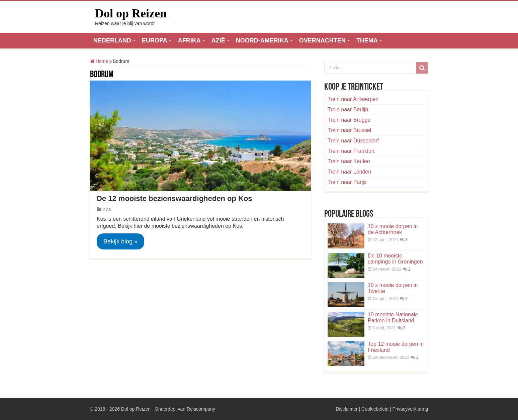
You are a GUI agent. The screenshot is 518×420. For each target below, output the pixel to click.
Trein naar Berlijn (348, 110)
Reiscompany (201, 409)
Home (99, 61)
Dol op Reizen (131, 13)
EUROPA (155, 40)
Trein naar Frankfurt (351, 151)
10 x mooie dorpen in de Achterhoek (393, 229)
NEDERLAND (112, 40)
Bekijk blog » (120, 241)
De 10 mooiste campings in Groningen (395, 259)
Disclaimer (347, 409)
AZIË (218, 40)
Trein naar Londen (349, 172)
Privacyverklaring (410, 409)
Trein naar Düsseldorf (353, 141)
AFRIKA (189, 40)
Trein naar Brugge (349, 120)
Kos (107, 209)
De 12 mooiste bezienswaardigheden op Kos (175, 198)
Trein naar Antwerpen (353, 99)
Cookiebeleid (375, 409)
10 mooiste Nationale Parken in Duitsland (393, 318)
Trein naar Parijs (347, 182)
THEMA (367, 40)
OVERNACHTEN (322, 40)
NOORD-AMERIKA (262, 40)
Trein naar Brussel (349, 130)
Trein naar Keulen (349, 161)
